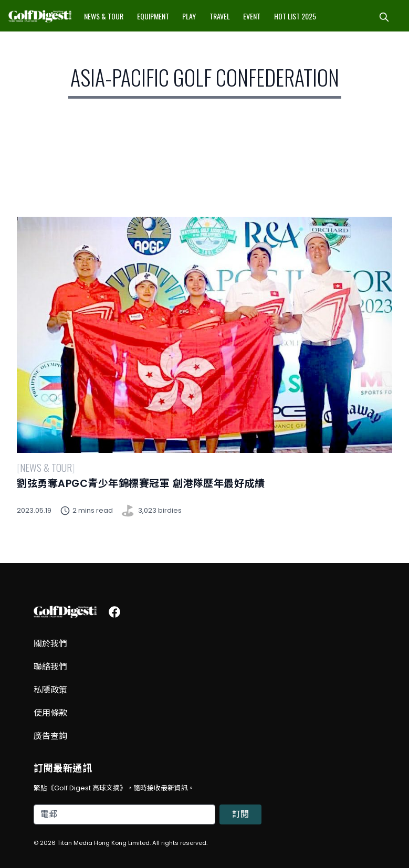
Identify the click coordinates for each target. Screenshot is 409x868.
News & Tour (104, 16)
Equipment (153, 16)
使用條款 (50, 713)
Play (189, 16)
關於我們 (50, 644)
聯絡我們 (50, 667)
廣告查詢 (50, 736)
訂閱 (240, 814)
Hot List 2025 (295, 16)
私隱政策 (50, 690)
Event (252, 16)
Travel (220, 16)
